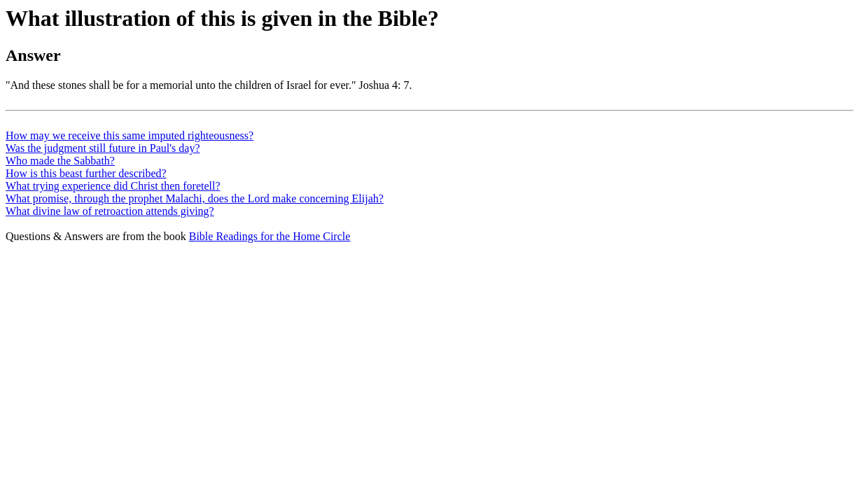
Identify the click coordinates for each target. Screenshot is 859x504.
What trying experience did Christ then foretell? (113, 186)
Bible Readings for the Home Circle (270, 236)
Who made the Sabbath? (60, 161)
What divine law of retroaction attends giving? (110, 211)
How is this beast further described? (86, 173)
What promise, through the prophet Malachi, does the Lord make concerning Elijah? (195, 198)
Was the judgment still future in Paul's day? (103, 148)
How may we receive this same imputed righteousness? (130, 135)
